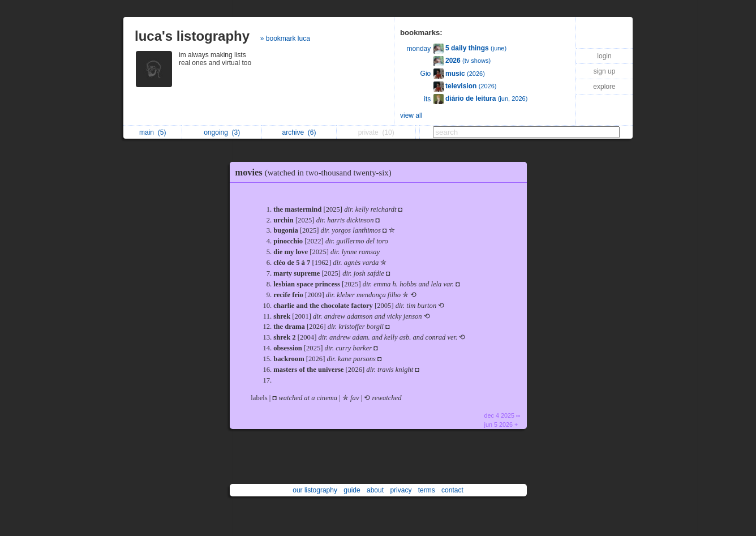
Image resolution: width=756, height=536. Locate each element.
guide (352, 490)
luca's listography (192, 36)
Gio (426, 74)
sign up (605, 71)
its (427, 99)
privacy (401, 490)
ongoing (222, 132)
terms (427, 490)
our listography (315, 490)
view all (411, 115)
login (604, 56)
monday (419, 49)
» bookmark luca (285, 38)
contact (452, 490)
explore (604, 87)
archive (299, 132)
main (153, 132)
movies (316, 172)
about (375, 490)
